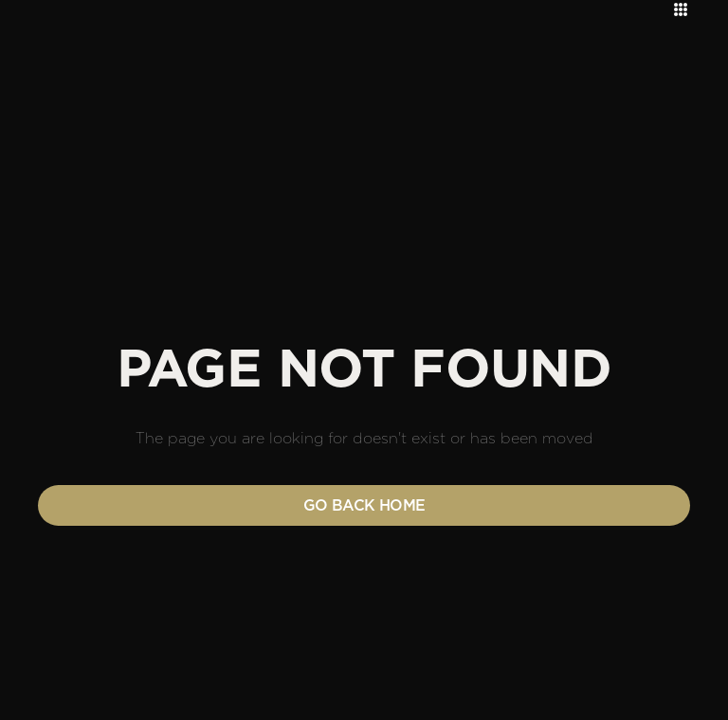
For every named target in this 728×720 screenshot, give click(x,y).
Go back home (364, 505)
